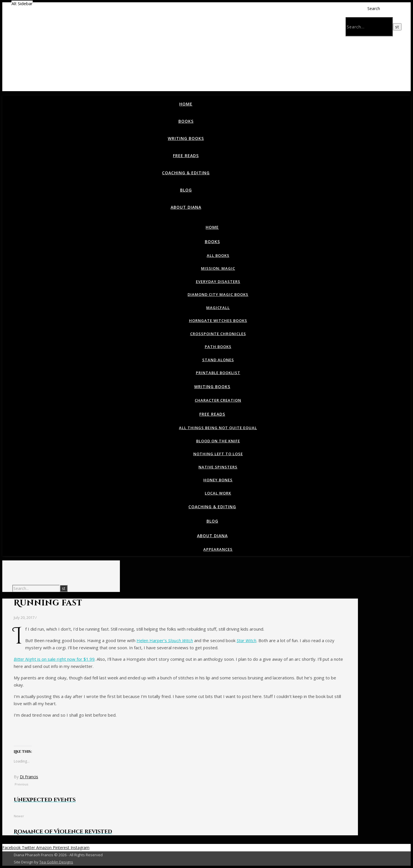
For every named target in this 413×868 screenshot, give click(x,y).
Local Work (218, 493)
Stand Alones (218, 360)
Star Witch (247, 640)
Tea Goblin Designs (56, 862)
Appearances (218, 549)
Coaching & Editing (186, 173)
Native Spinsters (218, 467)
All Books (218, 255)
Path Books (218, 347)
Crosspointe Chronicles (218, 334)
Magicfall (218, 308)
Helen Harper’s (165, 640)
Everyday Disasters (218, 281)
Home (186, 104)
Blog (186, 190)
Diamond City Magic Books (218, 294)
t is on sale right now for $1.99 (54, 659)
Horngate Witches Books (218, 320)
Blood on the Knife (218, 441)
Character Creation (218, 400)
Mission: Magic (218, 268)
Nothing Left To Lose (218, 454)
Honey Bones (218, 480)
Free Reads (186, 156)
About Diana (186, 207)
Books (186, 121)
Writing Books (186, 138)
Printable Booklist (218, 373)
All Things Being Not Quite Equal (218, 428)
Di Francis (29, 777)
